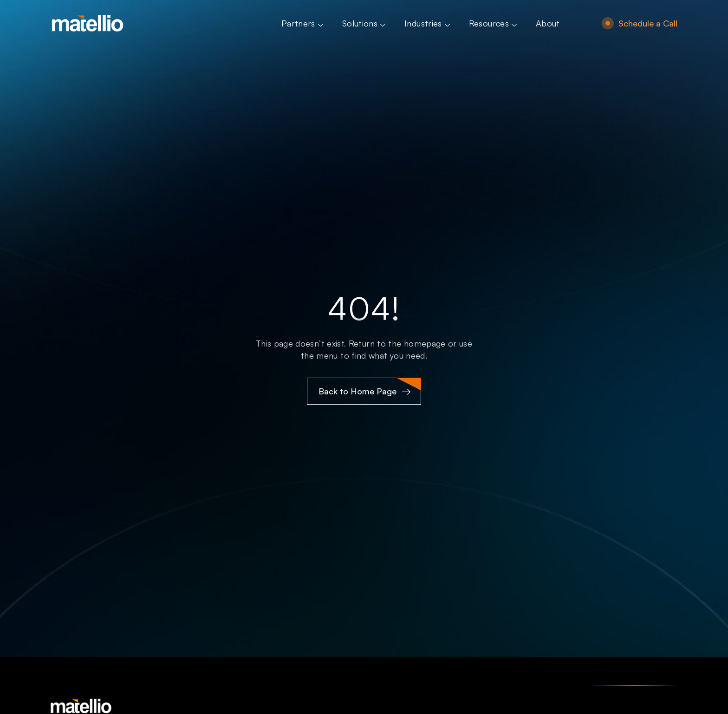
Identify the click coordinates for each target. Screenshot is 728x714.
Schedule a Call (648, 23)
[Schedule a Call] (608, 23)
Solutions (365, 23)
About (548, 23)
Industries (428, 23)
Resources (494, 23)
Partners (303, 23)
